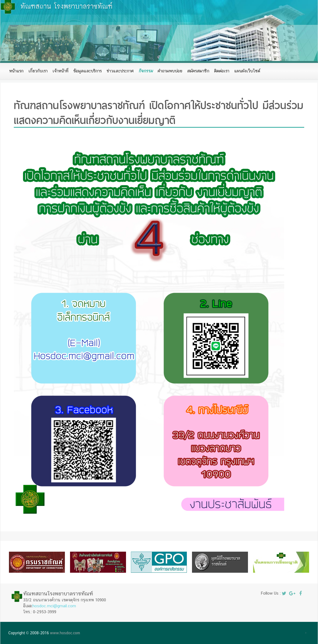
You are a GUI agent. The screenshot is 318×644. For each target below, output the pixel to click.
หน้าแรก (16, 71)
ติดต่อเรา (222, 71)
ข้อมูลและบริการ (87, 71)
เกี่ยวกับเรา (38, 71)
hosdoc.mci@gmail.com (54, 606)
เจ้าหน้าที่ (60, 71)
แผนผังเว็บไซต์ (247, 71)
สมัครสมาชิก (198, 71)
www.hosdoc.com (65, 633)
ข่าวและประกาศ (120, 71)
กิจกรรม (146, 71)
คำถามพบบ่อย (170, 71)
